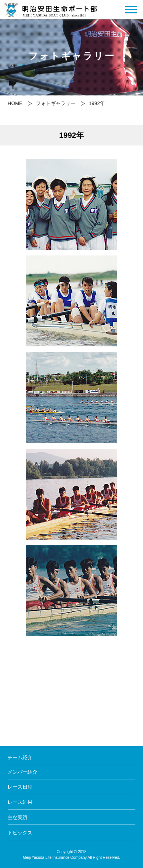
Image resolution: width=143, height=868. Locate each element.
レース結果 (20, 802)
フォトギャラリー (56, 103)
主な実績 (18, 817)
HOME (15, 103)
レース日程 (20, 787)
